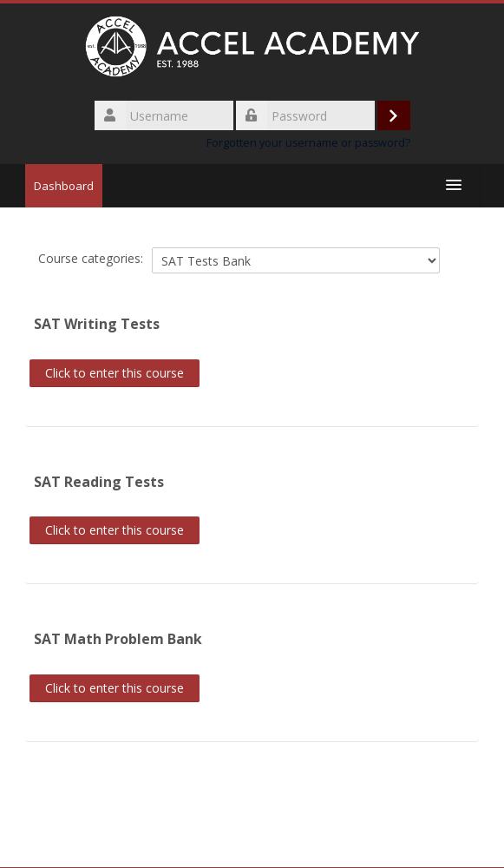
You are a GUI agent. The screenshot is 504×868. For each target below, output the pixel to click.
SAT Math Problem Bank (118, 639)
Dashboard (64, 186)
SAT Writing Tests (97, 324)
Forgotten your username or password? (308, 143)
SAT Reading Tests (99, 482)
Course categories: (91, 258)
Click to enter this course (115, 373)
